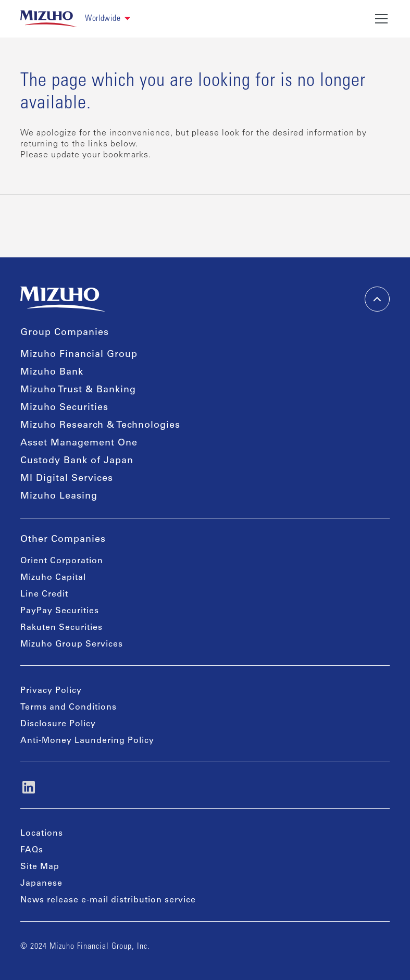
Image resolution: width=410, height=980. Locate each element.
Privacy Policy (51, 691)
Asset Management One (79, 443)
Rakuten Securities (61, 628)
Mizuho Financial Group (79, 355)
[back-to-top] (377, 299)
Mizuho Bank (52, 373)
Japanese (41, 884)
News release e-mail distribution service (108, 900)
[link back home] (48, 19)
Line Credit (44, 594)
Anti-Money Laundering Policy (87, 741)
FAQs (32, 850)
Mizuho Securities (64, 408)
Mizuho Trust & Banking (78, 390)
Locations (42, 834)
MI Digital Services (67, 479)
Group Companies (65, 333)
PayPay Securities (60, 611)
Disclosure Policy (58, 724)
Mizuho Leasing (59, 497)
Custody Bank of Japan (77, 461)
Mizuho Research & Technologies (100, 426)
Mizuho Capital (53, 578)
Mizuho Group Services (72, 644)
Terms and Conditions (69, 708)
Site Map (40, 867)
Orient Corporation (62, 561)
